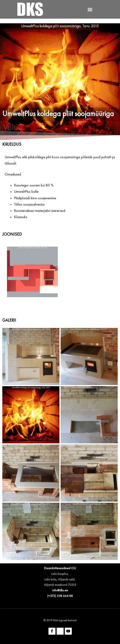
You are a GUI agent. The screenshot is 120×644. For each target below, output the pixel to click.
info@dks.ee (60, 590)
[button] (90, 9)
